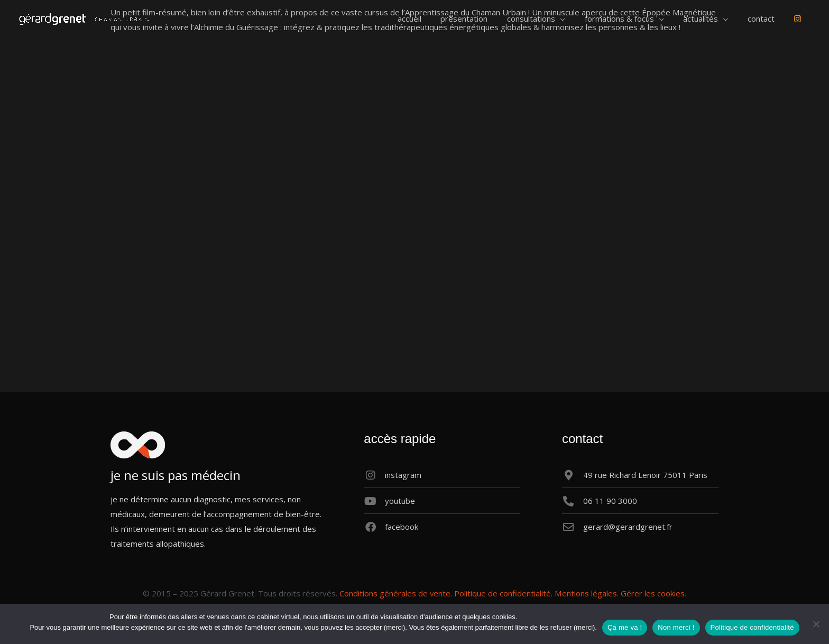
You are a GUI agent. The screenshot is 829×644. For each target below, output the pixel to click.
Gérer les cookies (653, 593)
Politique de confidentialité (752, 627)
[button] (552, 19)
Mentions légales (586, 593)
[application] (576, 19)
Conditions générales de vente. (396, 593)
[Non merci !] (816, 624)
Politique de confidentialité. (504, 593)
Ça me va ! (625, 627)
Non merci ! (676, 627)
